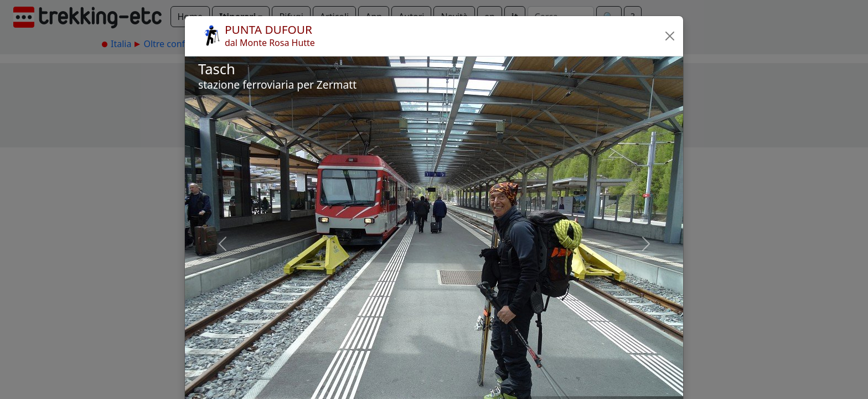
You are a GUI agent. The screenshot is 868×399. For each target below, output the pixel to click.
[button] (670, 36)
